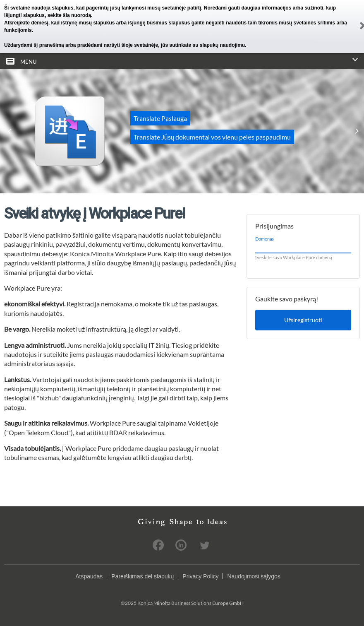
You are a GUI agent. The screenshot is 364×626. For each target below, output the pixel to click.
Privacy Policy (200, 576)
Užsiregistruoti (303, 320)
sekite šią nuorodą (69, 15)
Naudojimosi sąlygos (254, 576)
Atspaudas (89, 576)
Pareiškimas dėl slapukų (142, 576)
